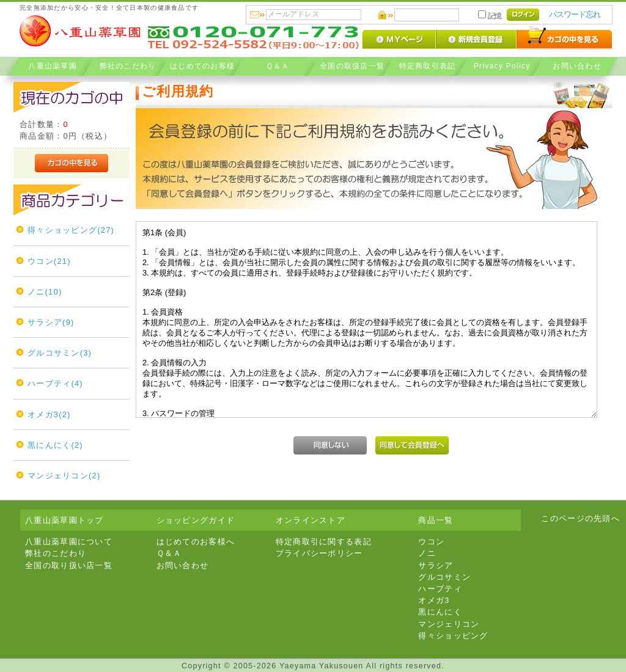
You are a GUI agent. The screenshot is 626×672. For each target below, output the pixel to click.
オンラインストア (311, 520)
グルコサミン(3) (60, 353)
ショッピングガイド (196, 520)
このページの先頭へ (580, 518)
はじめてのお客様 (202, 66)
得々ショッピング (453, 636)
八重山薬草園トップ (64, 520)
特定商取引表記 (427, 66)
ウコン (431, 542)
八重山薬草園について (69, 542)
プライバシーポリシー (319, 553)
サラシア (436, 565)
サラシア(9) (51, 322)
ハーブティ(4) (55, 383)
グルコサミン (444, 577)
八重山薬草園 (53, 66)
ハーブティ (440, 589)
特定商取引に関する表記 (324, 542)
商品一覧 (436, 520)
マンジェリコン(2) (64, 476)
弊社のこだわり (127, 66)
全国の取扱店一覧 (352, 66)
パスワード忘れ (575, 14)
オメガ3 (434, 600)
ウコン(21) (49, 261)
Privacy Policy (502, 66)
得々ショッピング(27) (71, 230)
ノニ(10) (45, 292)
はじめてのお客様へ (196, 542)
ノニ (427, 553)
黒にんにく (440, 612)
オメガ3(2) (49, 415)
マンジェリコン (449, 624)
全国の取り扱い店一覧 (69, 565)
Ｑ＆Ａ (277, 66)
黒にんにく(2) (55, 445)
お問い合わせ (577, 66)
